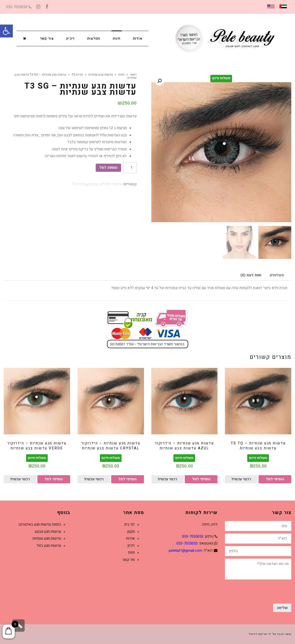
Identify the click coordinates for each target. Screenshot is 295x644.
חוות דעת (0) (251, 275)
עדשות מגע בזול (49, 546)
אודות (130, 538)
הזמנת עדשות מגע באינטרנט (40, 524)
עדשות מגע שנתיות (47, 538)
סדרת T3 (79, 184)
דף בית (130, 524)
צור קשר (129, 560)
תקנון (131, 532)
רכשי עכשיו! (241, 479)
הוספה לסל (108, 168)
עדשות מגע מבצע (48, 532)
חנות (132, 552)
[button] (6, 31)
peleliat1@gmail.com (186, 550)
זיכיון (131, 546)
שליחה (282, 608)
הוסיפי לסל (275, 479)
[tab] (277, 275)
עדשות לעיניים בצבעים (105, 184)
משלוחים (277, 275)
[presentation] (254, 592)
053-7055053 (19, 7)
